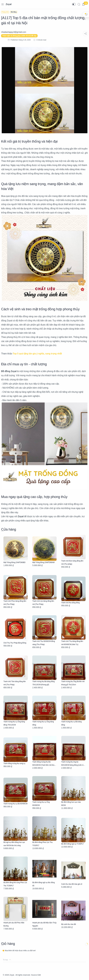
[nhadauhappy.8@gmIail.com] (14, 32)
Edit (41, 975)
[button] (74, 4)
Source (36, 975)
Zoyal (9, 4)
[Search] (79, 4)
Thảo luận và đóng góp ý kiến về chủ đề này (19, 36)
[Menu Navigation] (3, 4)
